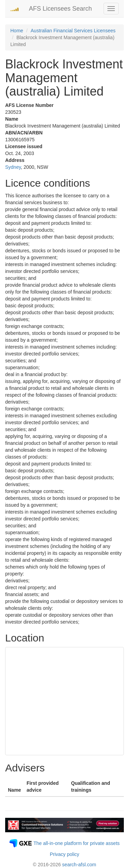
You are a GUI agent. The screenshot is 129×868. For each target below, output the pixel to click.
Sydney (13, 167)
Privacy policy (65, 854)
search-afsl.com (79, 865)
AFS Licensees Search (60, 9)
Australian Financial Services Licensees (73, 31)
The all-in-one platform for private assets (77, 843)
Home (17, 31)
